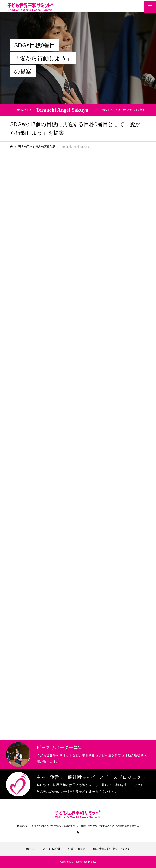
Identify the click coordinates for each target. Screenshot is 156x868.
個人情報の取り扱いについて (112, 849)
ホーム (30, 849)
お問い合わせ (76, 849)
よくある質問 (51, 849)
